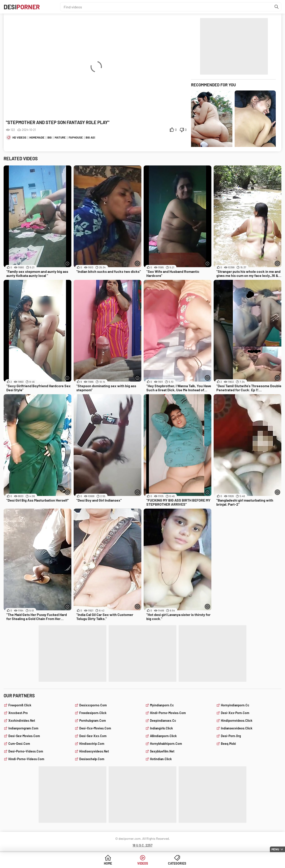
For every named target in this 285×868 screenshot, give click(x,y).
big (50, 137)
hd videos (19, 137)
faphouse (76, 137)
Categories (177, 863)
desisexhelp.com (92, 759)
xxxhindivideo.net (22, 721)
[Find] (277, 7)
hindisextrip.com (92, 744)
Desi (22, 7)
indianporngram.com (23, 728)
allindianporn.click (163, 736)
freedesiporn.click (93, 713)
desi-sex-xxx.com (93, 736)
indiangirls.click (161, 728)
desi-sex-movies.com (24, 736)
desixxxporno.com (93, 705)
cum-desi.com (19, 744)
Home (108, 863)
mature (60, 137)
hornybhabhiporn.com (166, 744)
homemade (37, 137)
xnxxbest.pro (18, 713)
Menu (275, 849)
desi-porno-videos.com (26, 751)
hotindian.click (161, 759)
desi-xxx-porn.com (235, 713)
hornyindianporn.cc (235, 705)
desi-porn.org (231, 736)
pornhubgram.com (93, 721)
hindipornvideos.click (237, 721)
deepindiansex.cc (163, 721)
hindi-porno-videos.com (26, 759)
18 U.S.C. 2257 (142, 845)
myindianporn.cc (162, 705)
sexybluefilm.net (162, 751)
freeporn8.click (20, 705)
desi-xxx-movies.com (95, 728)
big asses (93, 137)
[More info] (67, 263)
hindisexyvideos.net (94, 751)
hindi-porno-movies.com (168, 713)
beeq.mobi (228, 744)
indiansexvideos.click (237, 728)
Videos (143, 863)
